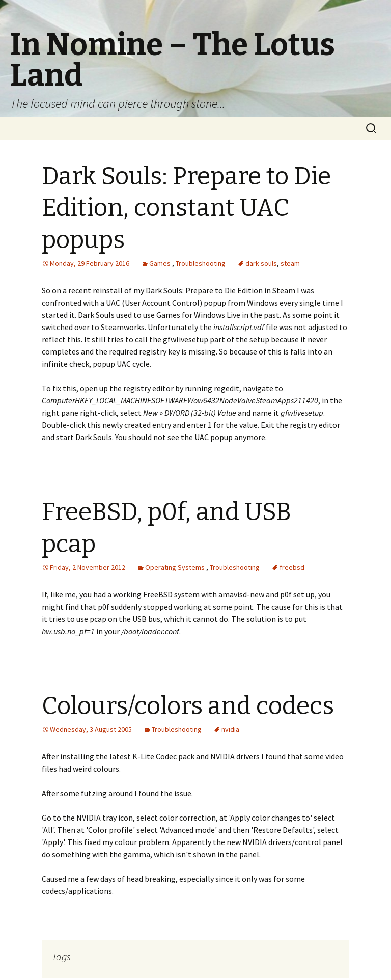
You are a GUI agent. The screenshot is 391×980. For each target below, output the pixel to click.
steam (290, 263)
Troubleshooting (201, 263)
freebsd (292, 567)
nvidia (230, 729)
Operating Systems (175, 567)
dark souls (261, 263)
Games (160, 263)
